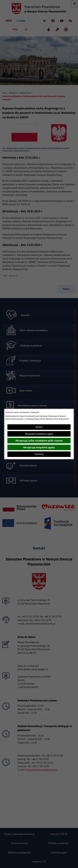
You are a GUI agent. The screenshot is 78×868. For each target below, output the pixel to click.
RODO (39, 427)
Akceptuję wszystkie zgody (39, 447)
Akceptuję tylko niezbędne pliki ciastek (39, 441)
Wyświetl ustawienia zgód (39, 434)
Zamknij (39, 454)
